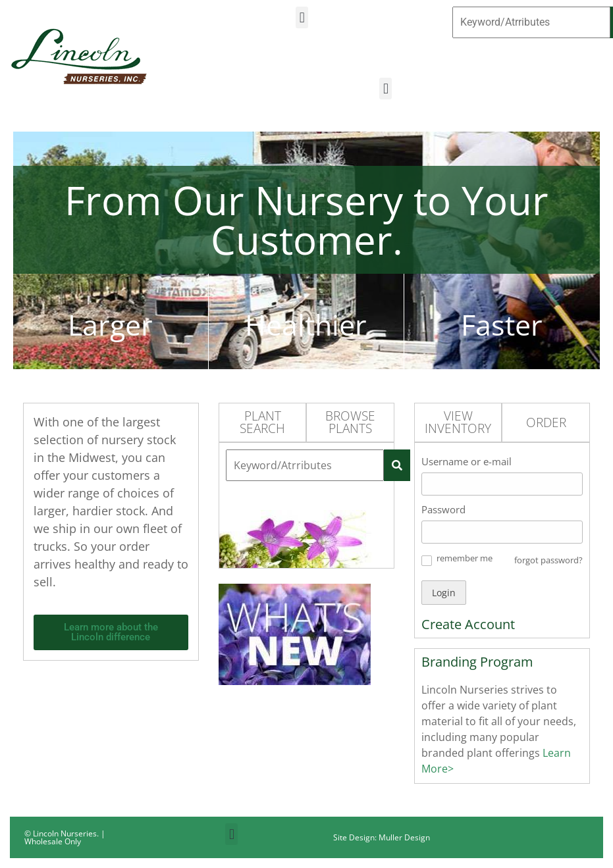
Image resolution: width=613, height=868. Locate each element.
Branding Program (477, 662)
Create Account (468, 624)
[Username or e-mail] (502, 484)
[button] (302, 17)
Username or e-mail (466, 461)
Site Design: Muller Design (382, 837)
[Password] (502, 532)
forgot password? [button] (548, 560)
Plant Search (262, 422)
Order (546, 422)
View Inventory (458, 422)
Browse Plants (350, 422)
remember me (465, 558)
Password (443, 509)
